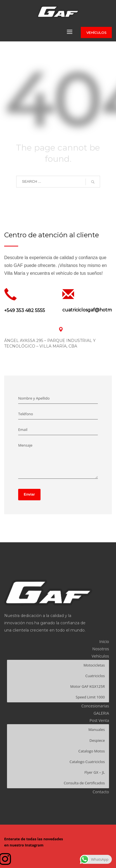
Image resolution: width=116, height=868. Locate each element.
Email (23, 430)
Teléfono (26, 414)
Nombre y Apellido (34, 398)
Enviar (29, 494)
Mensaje (25, 445)
